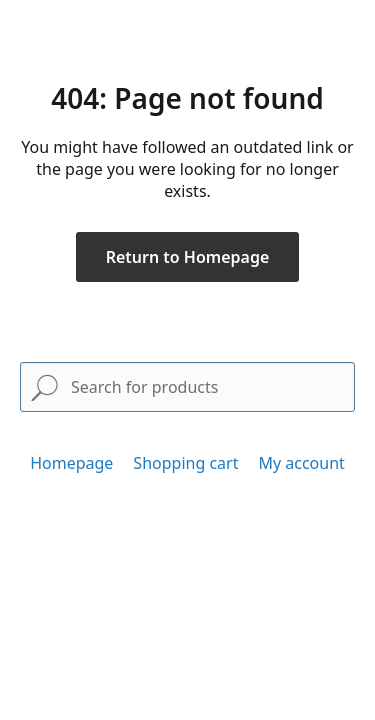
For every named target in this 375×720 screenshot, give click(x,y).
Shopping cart (185, 463)
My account (301, 463)
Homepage (71, 463)
